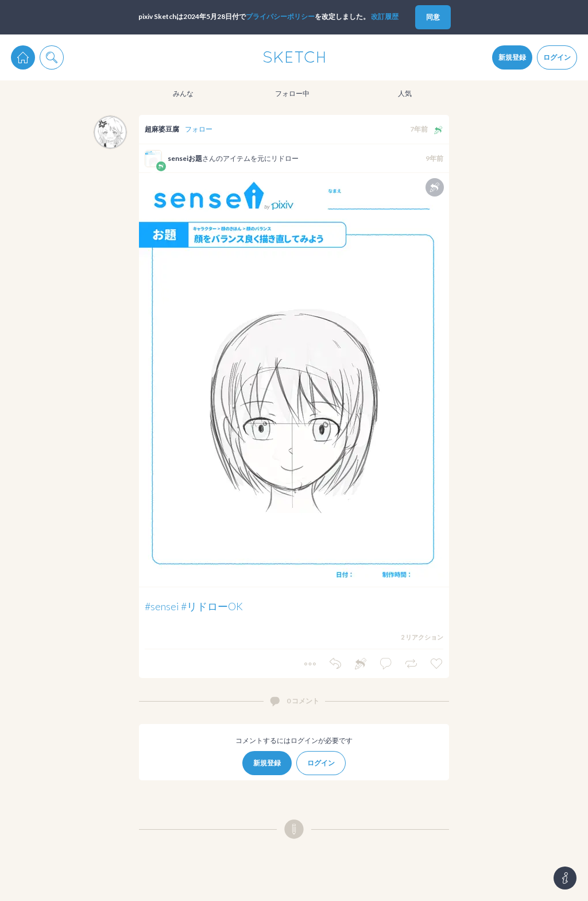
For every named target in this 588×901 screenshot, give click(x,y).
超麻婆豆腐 (162, 129)
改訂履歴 (385, 16)
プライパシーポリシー (280, 16)
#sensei (162, 606)
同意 (433, 17)
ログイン (557, 57)
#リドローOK (212, 606)
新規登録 (512, 57)
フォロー (199, 129)
